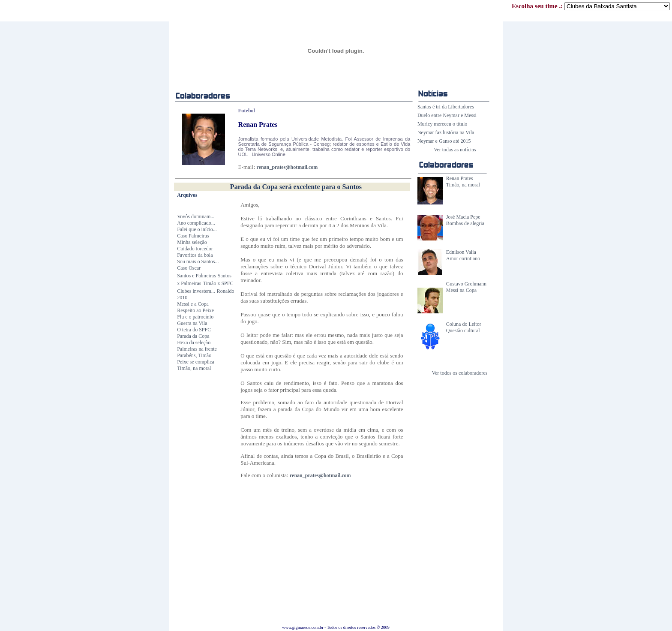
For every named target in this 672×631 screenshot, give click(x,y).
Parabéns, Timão (194, 355)
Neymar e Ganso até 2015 (444, 141)
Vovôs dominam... (196, 216)
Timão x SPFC (218, 283)
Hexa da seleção (194, 343)
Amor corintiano (463, 258)
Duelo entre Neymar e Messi (447, 115)
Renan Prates (460, 178)
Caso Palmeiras (193, 236)
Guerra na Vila (192, 323)
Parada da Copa (193, 336)
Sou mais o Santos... (198, 261)
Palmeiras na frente (197, 349)
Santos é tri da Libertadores (446, 107)
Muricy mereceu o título (442, 124)
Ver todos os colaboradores (460, 373)
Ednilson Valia (461, 252)
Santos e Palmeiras (196, 276)
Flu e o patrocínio (195, 317)
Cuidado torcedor (195, 249)
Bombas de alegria (465, 223)
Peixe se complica (196, 362)
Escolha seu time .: (591, 6)
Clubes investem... (196, 291)
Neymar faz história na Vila (446, 132)
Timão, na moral (463, 185)
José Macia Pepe (463, 217)
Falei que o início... (197, 229)
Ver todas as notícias (455, 150)
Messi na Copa (461, 290)
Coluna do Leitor (464, 324)
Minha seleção (192, 242)
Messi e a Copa (193, 304)
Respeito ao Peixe (195, 310)
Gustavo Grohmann (466, 284)
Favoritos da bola (195, 255)
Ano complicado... (196, 223)
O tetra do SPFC (194, 330)
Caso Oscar (189, 268)
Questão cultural (463, 331)
